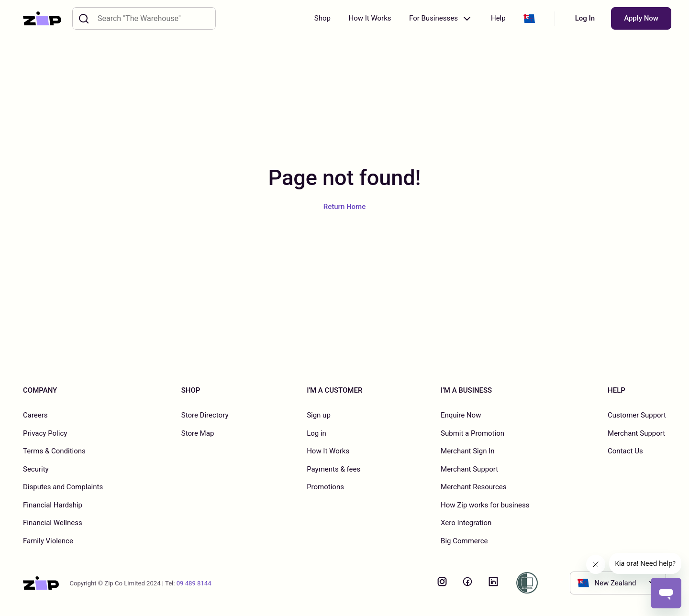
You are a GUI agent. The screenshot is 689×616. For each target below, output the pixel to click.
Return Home (344, 207)
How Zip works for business (485, 505)
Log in (317, 433)
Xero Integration (466, 523)
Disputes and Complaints (63, 487)
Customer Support (637, 415)
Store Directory (205, 415)
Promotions (325, 487)
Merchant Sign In (468, 451)
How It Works (370, 18)
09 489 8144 (194, 583)
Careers (35, 415)
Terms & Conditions (54, 451)
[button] (529, 19)
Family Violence (48, 541)
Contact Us (625, 451)
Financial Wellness (53, 523)
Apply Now (641, 18)
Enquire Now (461, 415)
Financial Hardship (53, 505)
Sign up (319, 415)
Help (498, 18)
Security (36, 469)
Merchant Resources (473, 487)
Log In (585, 18)
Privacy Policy (45, 433)
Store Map (198, 433)
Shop (322, 18)
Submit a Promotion (472, 433)
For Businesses (441, 19)
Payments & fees (333, 469)
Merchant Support (469, 469)
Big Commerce (464, 541)
